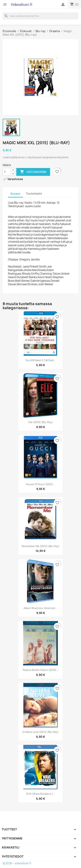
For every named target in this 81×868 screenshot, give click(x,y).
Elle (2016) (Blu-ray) (40, 422)
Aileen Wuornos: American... (40, 608)
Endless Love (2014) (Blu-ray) (41, 732)
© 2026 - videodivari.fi (17, 863)
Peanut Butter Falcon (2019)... (41, 670)
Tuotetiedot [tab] (34, 194)
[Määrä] (7, 172)
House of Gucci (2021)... (40, 484)
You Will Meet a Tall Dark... (41, 360)
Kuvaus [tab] (15, 194)
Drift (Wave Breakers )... (41, 794)
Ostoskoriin (33, 172)
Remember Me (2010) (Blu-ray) (41, 546)
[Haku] (40, 16)
